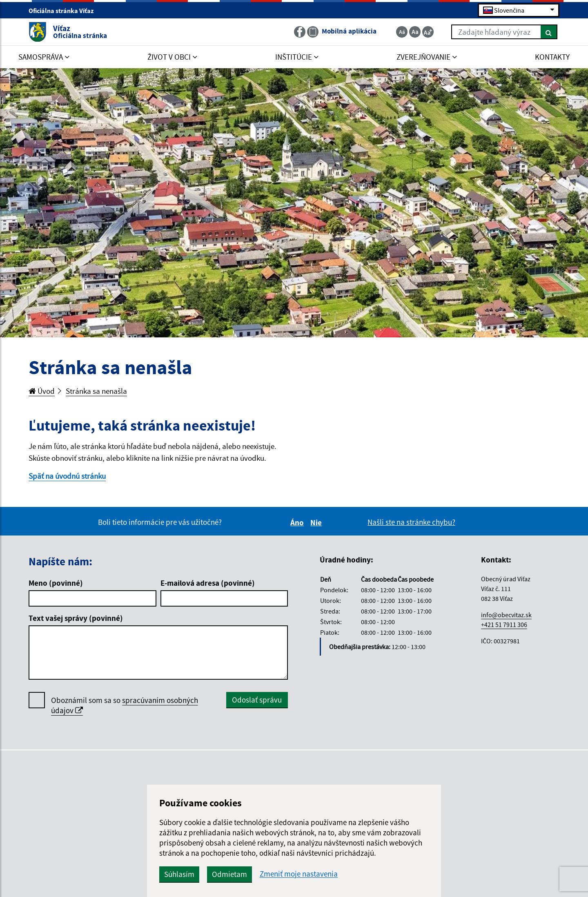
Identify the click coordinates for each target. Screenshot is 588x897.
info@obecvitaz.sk (506, 615)
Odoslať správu (257, 700)
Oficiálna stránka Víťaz (65, 11)
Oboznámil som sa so (125, 705)
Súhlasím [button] (179, 874)
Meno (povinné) (56, 583)
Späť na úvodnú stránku (67, 476)
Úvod (42, 391)
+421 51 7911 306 (504, 625)
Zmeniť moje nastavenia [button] (299, 874)
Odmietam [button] (229, 874)
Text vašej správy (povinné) (76, 618)
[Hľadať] (549, 32)
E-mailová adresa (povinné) (208, 583)
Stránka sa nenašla (96, 391)
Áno (298, 522)
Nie (317, 522)
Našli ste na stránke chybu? (411, 522)
